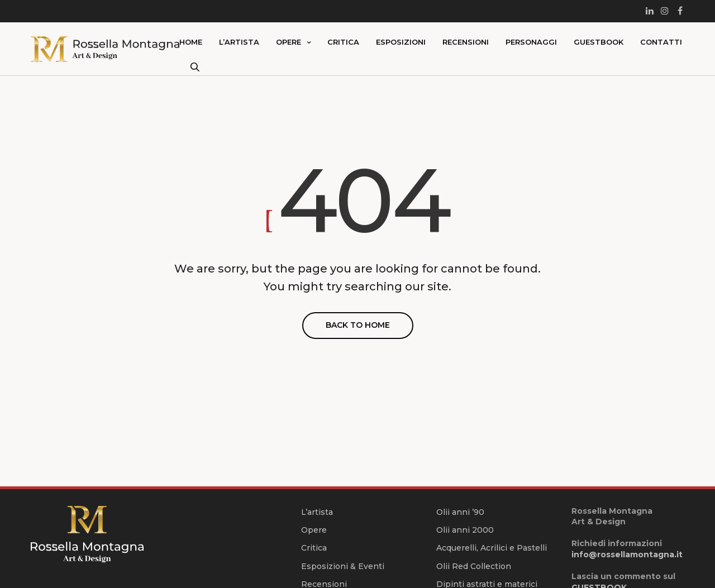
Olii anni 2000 (465, 530)
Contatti (661, 42)
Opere (289, 42)
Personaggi (531, 42)
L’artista (239, 42)
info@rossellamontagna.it (627, 554)
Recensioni (466, 42)
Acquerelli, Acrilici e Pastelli (492, 548)
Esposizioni (401, 42)
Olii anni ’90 (460, 512)
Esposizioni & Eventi (343, 566)
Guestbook (599, 42)
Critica (343, 42)
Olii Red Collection (474, 566)
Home (191, 42)
